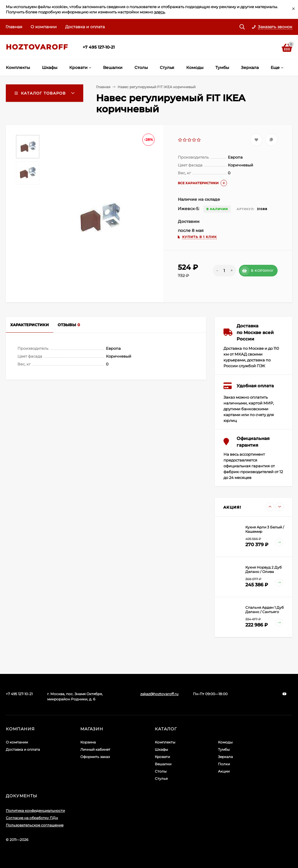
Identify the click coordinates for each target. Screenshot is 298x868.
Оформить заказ (95, 757)
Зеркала (225, 757)
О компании (44, 27)
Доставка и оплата (85, 27)
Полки (224, 764)
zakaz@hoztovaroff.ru (159, 694)
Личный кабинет (95, 749)
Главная (14, 27)
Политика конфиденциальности (35, 811)
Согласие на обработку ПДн (32, 818)
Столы (161, 771)
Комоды (225, 742)
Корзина (88, 742)
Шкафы (161, 749)
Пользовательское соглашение (35, 825)
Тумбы (224, 749)
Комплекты (165, 742)
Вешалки (163, 764)
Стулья (161, 779)
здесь (159, 12)
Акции (224, 771)
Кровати (162, 757)
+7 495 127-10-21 (99, 47)
